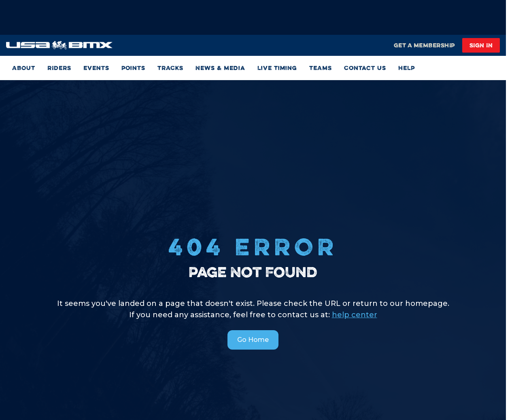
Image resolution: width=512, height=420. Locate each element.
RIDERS (59, 68)
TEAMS (321, 68)
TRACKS (170, 68)
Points (133, 68)
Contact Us (365, 68)
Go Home (253, 340)
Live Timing (277, 68)
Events (96, 68)
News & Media (220, 68)
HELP (407, 68)
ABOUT (24, 68)
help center (355, 315)
